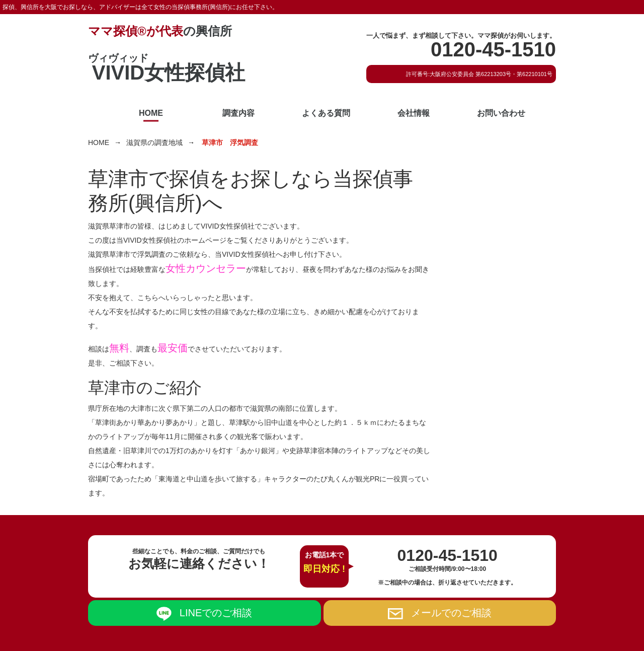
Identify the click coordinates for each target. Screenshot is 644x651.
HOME (151, 113)
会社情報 (414, 113)
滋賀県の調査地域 (154, 142)
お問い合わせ (501, 113)
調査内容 (238, 113)
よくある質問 (326, 113)
